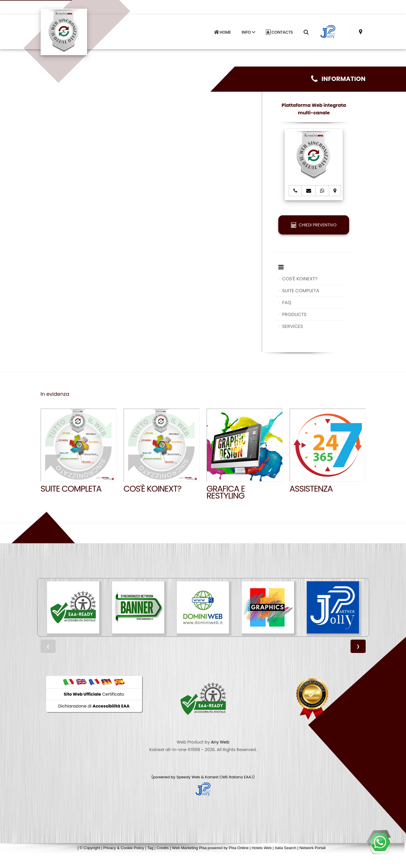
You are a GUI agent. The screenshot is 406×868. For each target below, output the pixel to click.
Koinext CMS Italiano (224, 777)
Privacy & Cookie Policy (124, 848)
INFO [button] (248, 30)
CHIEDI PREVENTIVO (314, 225)
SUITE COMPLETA (301, 291)
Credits (163, 848)
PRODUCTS (294, 314)
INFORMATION (338, 79)
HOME (222, 30)
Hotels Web (262, 848)
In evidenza (55, 394)
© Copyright (90, 848)
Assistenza (311, 489)
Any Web (220, 742)
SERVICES (293, 326)
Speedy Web (188, 777)
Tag (150, 848)
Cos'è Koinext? (153, 489)
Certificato (94, 694)
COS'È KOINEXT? (300, 279)
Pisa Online (239, 848)
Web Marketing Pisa (189, 848)
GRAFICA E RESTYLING (226, 492)
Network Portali (313, 848)
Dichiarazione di (94, 706)
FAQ (287, 303)
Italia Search (286, 848)
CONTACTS (279, 30)
